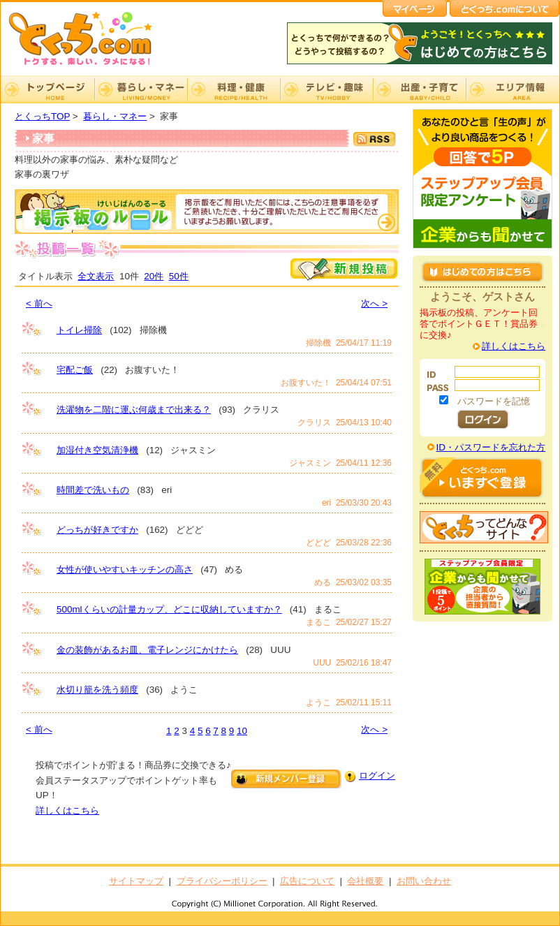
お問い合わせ (424, 881)
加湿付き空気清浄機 (97, 450)
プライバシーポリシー (222, 881)
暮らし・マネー (141, 89)
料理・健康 (234, 89)
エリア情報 (513, 89)
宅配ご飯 (75, 370)
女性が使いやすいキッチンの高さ (125, 569)
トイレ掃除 (79, 330)
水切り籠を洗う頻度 (97, 690)
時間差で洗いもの (93, 490)
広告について (307, 881)
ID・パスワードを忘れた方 (491, 447)
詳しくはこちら (67, 810)
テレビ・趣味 (326, 89)
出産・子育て (419, 89)
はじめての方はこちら (482, 272)
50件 (179, 276)
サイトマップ (136, 881)
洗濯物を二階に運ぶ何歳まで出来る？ (134, 410)
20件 (154, 276)
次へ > (374, 303)
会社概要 (365, 881)
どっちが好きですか (97, 530)
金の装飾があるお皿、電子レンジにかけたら (147, 650)
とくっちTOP (42, 116)
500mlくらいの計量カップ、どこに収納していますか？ (169, 609)
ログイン (377, 776)
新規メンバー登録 (286, 779)
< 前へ (39, 303)
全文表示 (96, 276)
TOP (47, 89)
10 (242, 731)
